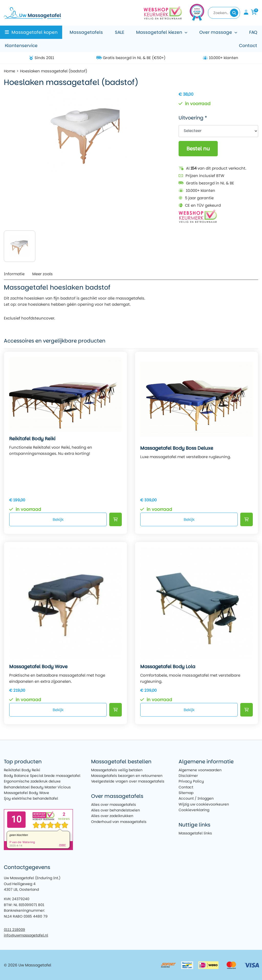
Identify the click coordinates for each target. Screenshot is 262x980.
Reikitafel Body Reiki (22, 770)
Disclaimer (188, 776)
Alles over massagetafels (113, 805)
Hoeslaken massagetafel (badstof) (54, 71)
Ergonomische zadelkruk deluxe (32, 781)
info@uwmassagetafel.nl (26, 935)
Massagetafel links (195, 833)
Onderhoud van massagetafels (119, 822)
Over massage (216, 32)
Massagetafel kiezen (159, 32)
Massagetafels (86, 32)
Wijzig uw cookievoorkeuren (204, 804)
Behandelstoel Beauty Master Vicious (37, 787)
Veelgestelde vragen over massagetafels (128, 781)
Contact (248, 46)
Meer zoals (42, 274)
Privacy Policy (191, 781)
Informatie (14, 274)
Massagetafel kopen (35, 32)
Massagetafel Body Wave (26, 793)
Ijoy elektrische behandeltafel (31, 798)
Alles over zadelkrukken (112, 816)
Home (9, 71)
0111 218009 (14, 930)
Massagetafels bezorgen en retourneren (127, 776)
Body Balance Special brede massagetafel (42, 776)
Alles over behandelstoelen (116, 810)
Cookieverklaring (194, 810)
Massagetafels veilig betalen (117, 770)
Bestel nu (198, 149)
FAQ (253, 32)
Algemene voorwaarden (200, 770)
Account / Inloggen (196, 798)
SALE (120, 32)
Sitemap (186, 793)
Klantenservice (21, 46)
